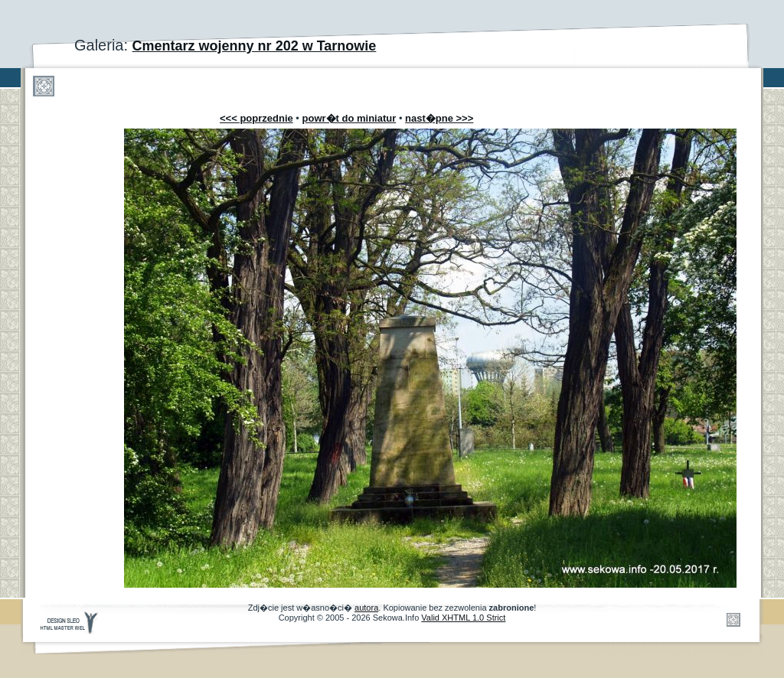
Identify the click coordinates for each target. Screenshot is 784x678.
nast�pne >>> (439, 118)
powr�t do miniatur (350, 118)
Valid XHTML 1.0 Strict (463, 618)
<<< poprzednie (256, 118)
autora (366, 608)
